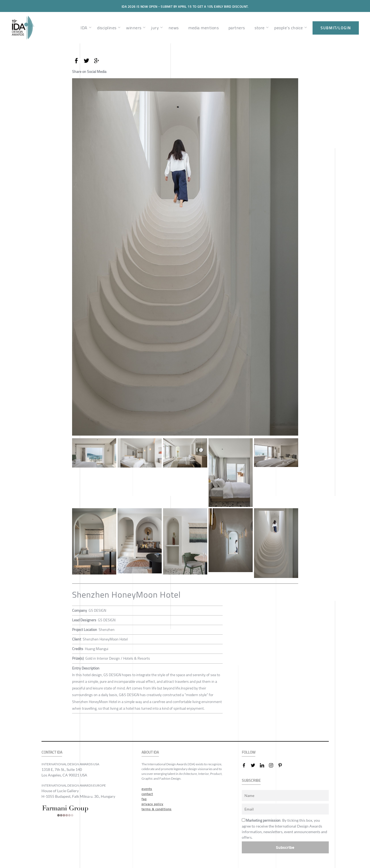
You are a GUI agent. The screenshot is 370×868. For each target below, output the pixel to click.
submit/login (336, 28)
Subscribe (285, 847)
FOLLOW (249, 752)
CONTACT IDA (52, 752)
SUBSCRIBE (251, 781)
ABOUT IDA (150, 752)
